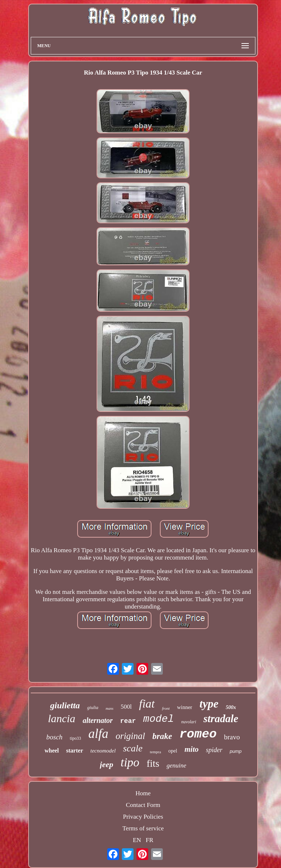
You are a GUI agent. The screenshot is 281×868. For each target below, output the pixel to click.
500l (126, 707)
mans (110, 708)
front (166, 708)
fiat (147, 704)
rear (128, 721)
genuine (176, 765)
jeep (107, 764)
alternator (98, 720)
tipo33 (76, 738)
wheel (52, 751)
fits (153, 763)
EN (137, 840)
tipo (130, 762)
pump (236, 751)
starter (75, 751)
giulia (93, 707)
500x (231, 707)
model (158, 719)
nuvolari (189, 722)
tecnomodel (103, 751)
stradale (221, 719)
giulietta (65, 705)
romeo (198, 734)
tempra (156, 752)
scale (133, 748)
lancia (62, 718)
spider (214, 750)
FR (149, 840)
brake (162, 736)
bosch (54, 737)
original (130, 736)
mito (192, 749)
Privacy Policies (143, 817)
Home (143, 793)
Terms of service (143, 828)
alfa (98, 734)
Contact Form (143, 805)
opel (173, 751)
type (209, 704)
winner (185, 707)
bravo (232, 737)
